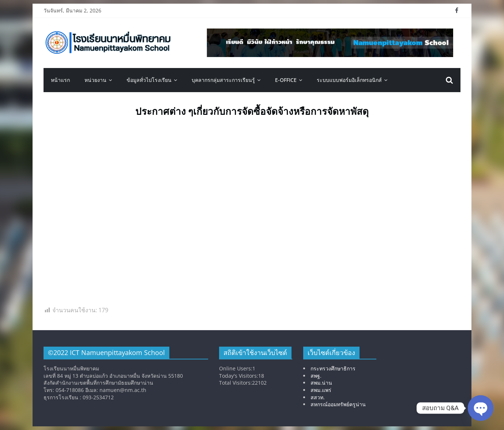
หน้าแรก (60, 80)
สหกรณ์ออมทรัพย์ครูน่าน (338, 404)
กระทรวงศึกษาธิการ (333, 368)
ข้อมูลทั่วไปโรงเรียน (149, 80)
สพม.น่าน (321, 383)
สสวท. (318, 397)
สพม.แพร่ (321, 390)
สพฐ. (316, 376)
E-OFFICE (286, 80)
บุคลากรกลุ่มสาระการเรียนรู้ (223, 80)
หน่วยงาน (95, 80)
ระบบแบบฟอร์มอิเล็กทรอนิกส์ (349, 80)
